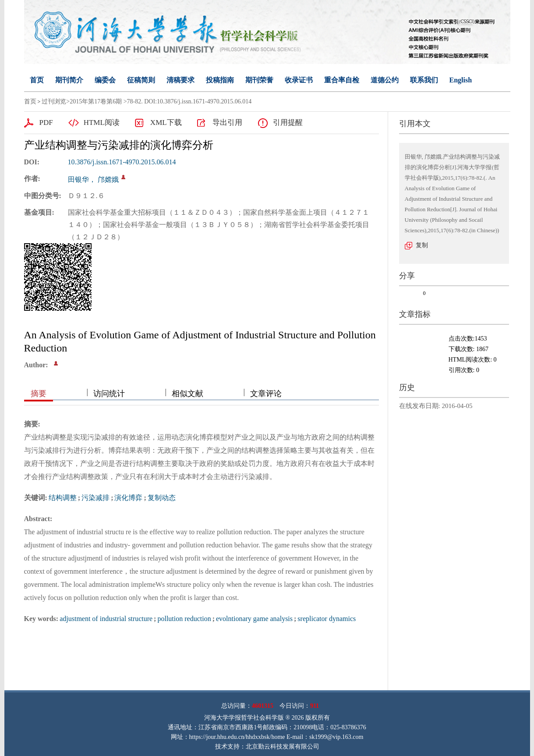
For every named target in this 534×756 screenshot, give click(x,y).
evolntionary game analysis (254, 619)
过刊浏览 (54, 101)
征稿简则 (141, 80)
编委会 (105, 80)
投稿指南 (220, 80)
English (461, 80)
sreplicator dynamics (327, 619)
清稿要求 (180, 80)
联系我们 (424, 80)
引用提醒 (288, 122)
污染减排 (95, 498)
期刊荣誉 (259, 80)
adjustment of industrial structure (106, 619)
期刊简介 (69, 80)
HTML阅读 (102, 122)
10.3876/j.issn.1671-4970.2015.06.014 (122, 162)
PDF (46, 122)
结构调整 (63, 498)
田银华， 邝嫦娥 (93, 179)
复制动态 (162, 498)
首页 (37, 80)
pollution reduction (184, 619)
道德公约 (385, 80)
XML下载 (166, 122)
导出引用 (227, 122)
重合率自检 (342, 80)
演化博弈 (128, 498)
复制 (422, 245)
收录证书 (299, 80)
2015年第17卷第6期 (96, 101)
